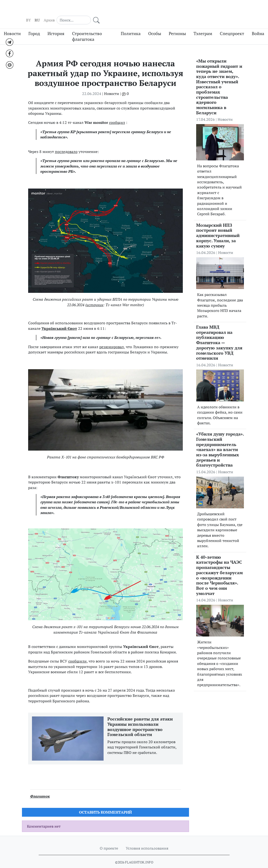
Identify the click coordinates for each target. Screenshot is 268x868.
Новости (12, 24)
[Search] (221, 10)
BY (178, 10)
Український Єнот (59, 319)
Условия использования (147, 839)
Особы (155, 24)
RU (187, 10)
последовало (66, 142)
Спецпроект (232, 24)
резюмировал (112, 338)
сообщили (77, 652)
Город (34, 24)
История (56, 24)
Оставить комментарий (105, 803)
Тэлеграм (203, 24)
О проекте (109, 839)
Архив (199, 10)
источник (95, 296)
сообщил (117, 114)
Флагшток (40, 787)
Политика (131, 24)
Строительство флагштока (87, 27)
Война (258, 24)
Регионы (177, 24)
